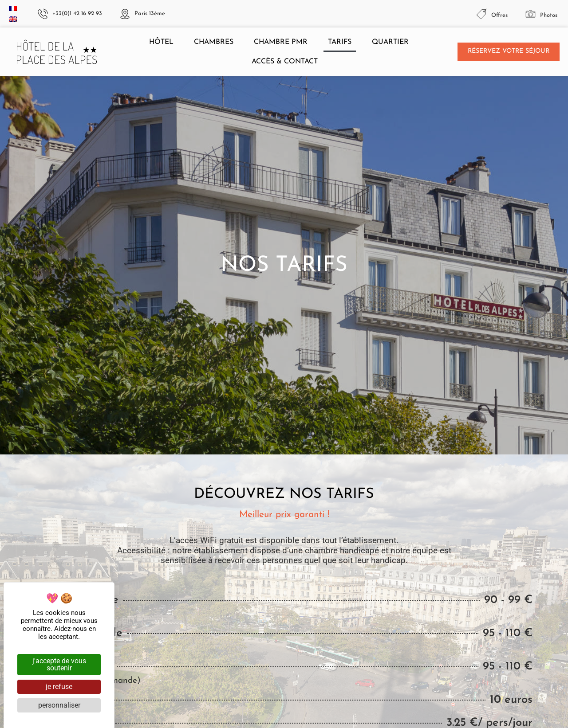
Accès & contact (285, 62)
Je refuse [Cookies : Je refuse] (59, 687)
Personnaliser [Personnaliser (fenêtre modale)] (59, 705)
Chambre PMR (281, 42)
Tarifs (340, 42)
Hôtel (161, 42)
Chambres (214, 42)
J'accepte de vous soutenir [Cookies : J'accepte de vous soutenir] (59, 664)
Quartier (390, 42)
